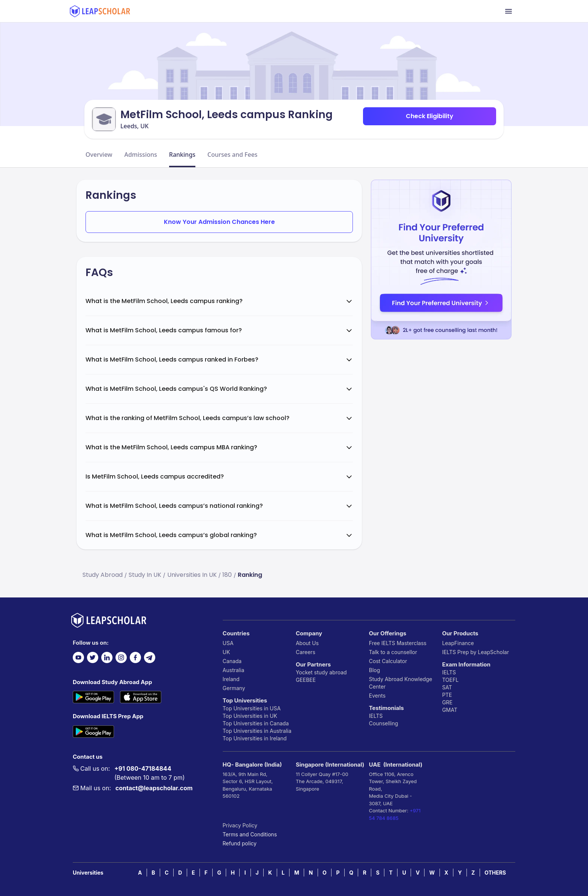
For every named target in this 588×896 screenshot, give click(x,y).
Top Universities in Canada (256, 723)
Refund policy (240, 843)
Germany (234, 688)
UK (226, 652)
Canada (232, 661)
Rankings (182, 155)
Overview (99, 155)
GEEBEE (306, 680)
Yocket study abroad (321, 672)
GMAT (450, 710)
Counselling (384, 723)
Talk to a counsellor (393, 652)
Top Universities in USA (252, 708)
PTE (447, 695)
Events (377, 696)
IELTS (376, 716)
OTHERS (495, 873)
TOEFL (450, 680)
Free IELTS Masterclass (398, 643)
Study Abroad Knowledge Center (401, 683)
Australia (234, 670)
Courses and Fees (232, 155)
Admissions (140, 155)
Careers (306, 652)
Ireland (231, 679)
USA (228, 643)
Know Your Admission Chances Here (219, 222)
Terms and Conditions (250, 834)
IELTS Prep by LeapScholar (475, 652)
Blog (375, 670)
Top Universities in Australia (257, 731)
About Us (307, 643)
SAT (447, 687)
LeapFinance (458, 643)
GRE (447, 702)
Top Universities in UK (250, 716)
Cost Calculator (388, 661)
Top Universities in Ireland (255, 738)
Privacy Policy (240, 825)
